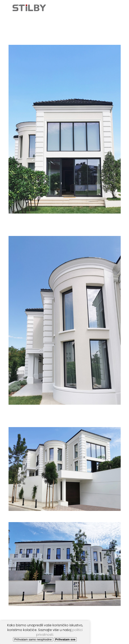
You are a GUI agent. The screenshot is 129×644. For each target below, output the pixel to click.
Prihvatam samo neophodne (33, 639)
